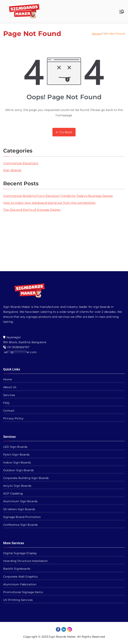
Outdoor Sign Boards (18, 470)
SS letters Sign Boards (19, 509)
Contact (9, 411)
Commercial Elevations (21, 163)
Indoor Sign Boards (17, 462)
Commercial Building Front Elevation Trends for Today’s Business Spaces (58, 196)
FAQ (6, 403)
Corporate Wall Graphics (20, 577)
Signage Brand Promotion (22, 517)
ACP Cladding (13, 493)
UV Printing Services (18, 600)
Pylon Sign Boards (16, 455)
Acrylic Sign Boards (17, 486)
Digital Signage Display (20, 553)
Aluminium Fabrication (20, 584)
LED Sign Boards (15, 447)
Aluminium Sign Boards (20, 501)
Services (9, 395)
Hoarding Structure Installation (26, 561)
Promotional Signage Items (23, 592)
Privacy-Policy (13, 418)
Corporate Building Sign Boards (26, 478)
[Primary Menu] (122, 12)
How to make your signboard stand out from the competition (49, 203)
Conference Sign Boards (20, 525)
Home (8, 379)
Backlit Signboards (17, 569)
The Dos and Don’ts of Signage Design (32, 210)
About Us (10, 387)
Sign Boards (12, 170)
